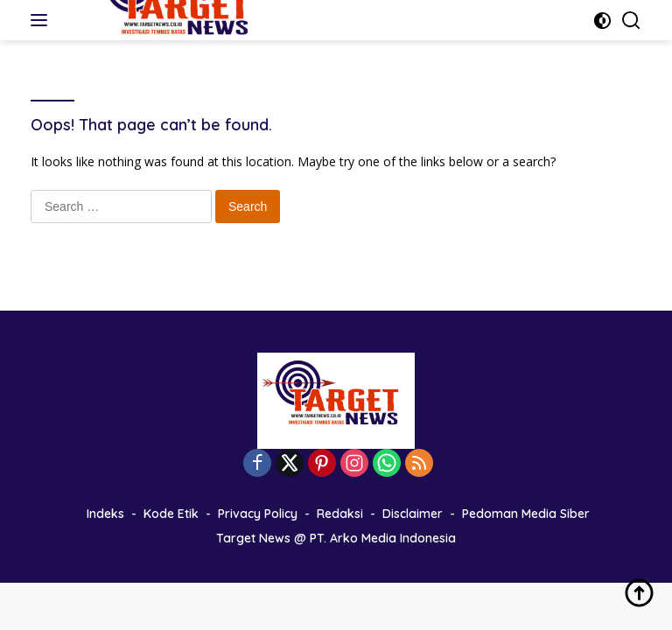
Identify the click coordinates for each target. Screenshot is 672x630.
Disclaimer (413, 514)
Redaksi (340, 514)
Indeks (105, 514)
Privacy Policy (258, 514)
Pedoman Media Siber (526, 514)
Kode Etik (171, 514)
